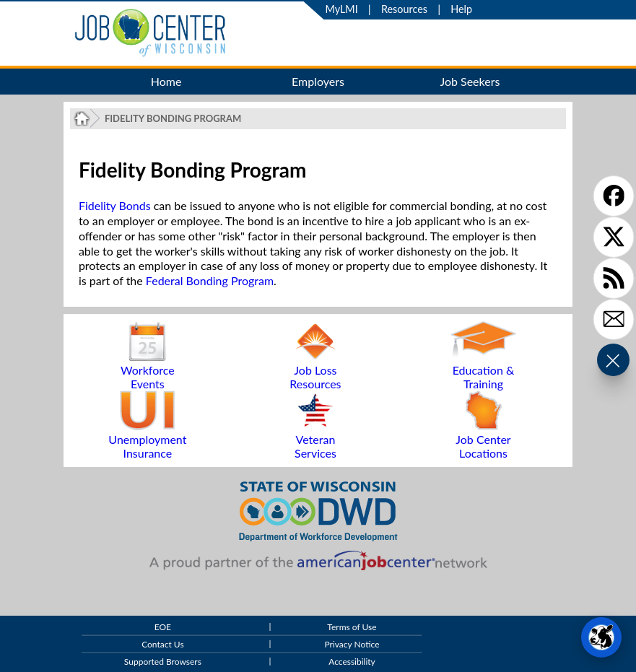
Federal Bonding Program (210, 280)
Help (461, 9)
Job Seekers (470, 81)
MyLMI (342, 9)
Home (166, 81)
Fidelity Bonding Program (173, 118)
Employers (318, 81)
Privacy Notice (352, 645)
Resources (404, 9)
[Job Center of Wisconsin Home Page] (82, 119)
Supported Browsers (163, 662)
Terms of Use (352, 628)
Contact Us (162, 645)
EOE (163, 628)
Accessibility (352, 662)
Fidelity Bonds (115, 205)
